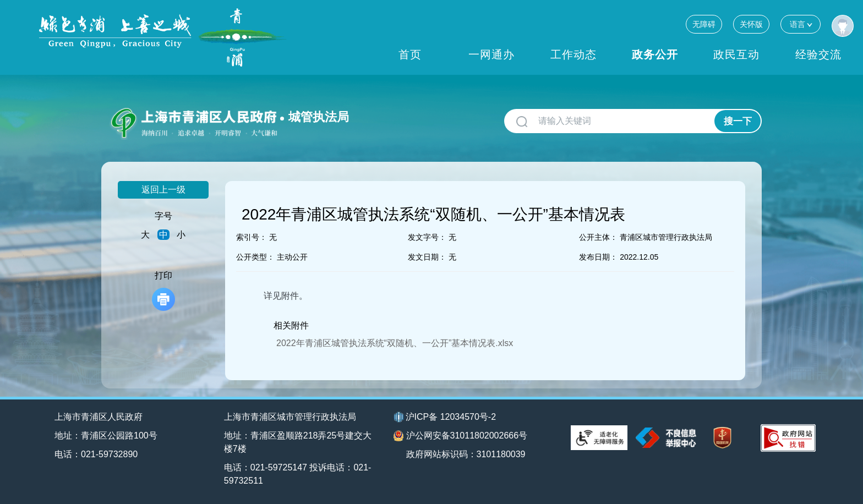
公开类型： (255, 257)
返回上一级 (163, 190)
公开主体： (598, 237)
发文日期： (427, 257)
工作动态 (573, 54)
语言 (801, 24)
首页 (410, 54)
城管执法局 (319, 117)
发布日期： (598, 257)
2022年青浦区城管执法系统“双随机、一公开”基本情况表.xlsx (395, 343)
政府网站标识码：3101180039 (466, 454)
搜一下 (738, 121)
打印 (163, 291)
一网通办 (491, 54)
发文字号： (427, 237)
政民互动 (736, 54)
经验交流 (818, 54)
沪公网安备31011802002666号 (461, 436)
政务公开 (655, 54)
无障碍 (704, 24)
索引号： (252, 237)
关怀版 (751, 24)
